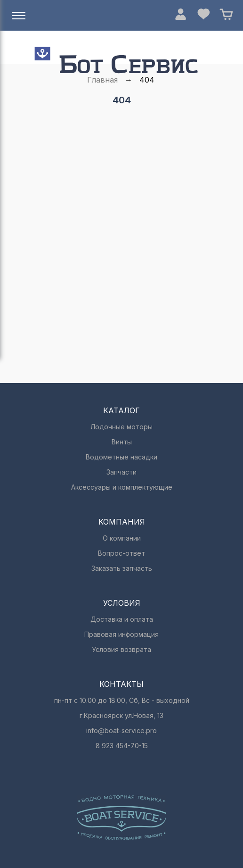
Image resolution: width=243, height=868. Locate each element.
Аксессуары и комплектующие (122, 487)
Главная (102, 80)
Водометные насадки (121, 457)
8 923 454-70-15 (122, 746)
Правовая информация (121, 634)
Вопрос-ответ (121, 553)
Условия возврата (121, 649)
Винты (122, 442)
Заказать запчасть (122, 568)
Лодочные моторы (121, 427)
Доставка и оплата (122, 619)
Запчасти (121, 472)
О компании (122, 538)
